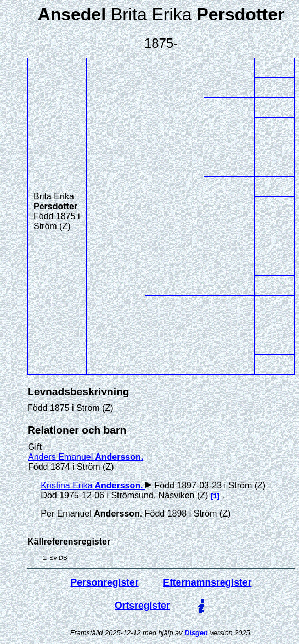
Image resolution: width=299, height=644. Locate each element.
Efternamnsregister (207, 582)
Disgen (196, 633)
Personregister (105, 582)
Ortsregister (142, 606)
